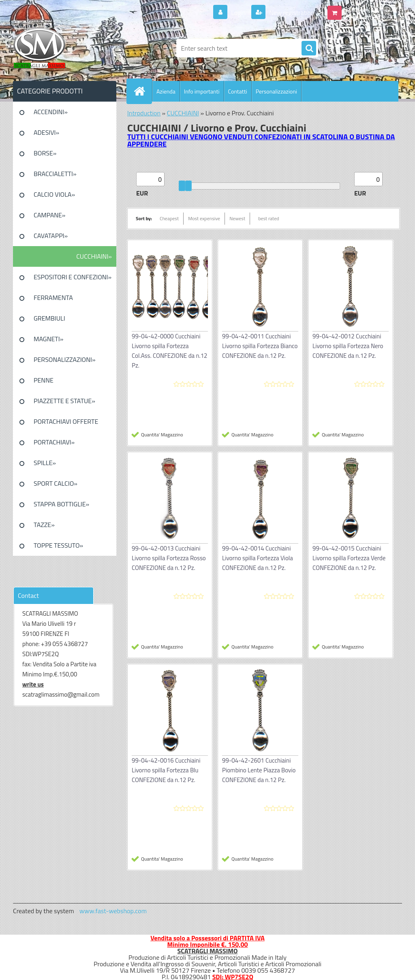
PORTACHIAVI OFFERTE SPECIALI (66, 424)
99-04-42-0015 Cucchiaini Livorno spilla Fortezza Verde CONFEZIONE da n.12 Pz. (349, 558)
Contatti (238, 91)
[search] (309, 49)
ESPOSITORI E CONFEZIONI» (73, 277)
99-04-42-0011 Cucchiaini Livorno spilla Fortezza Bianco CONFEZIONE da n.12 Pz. (260, 346)
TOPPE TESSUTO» (58, 545)
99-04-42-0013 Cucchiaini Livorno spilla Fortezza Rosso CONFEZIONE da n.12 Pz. (169, 558)
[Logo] (69, 48)
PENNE (44, 380)
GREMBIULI (49, 318)
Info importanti (202, 91)
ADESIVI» (46, 132)
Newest (237, 218)
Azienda (166, 91)
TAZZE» (44, 525)
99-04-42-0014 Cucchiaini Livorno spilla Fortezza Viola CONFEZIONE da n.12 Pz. (258, 558)
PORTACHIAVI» (54, 442)
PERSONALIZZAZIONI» (65, 359)
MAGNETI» (48, 339)
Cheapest (169, 218)
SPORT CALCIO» (56, 483)
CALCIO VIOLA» (54, 194)
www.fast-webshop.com (113, 911)
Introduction (144, 113)
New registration (291, 13)
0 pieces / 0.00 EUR (371, 9)
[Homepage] (143, 91)
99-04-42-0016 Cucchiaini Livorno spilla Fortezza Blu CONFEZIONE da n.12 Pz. (166, 770)
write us (33, 684)
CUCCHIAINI (183, 113)
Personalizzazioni (276, 91)
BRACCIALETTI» (55, 174)
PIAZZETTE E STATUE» (64, 401)
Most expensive (204, 218)
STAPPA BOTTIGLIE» (61, 504)
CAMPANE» (50, 215)
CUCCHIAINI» (94, 256)
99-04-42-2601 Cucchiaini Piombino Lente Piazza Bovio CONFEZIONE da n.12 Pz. (259, 770)
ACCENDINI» (51, 112)
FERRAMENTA (53, 298)
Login (239, 13)
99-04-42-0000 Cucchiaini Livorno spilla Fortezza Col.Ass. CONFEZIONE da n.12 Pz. (170, 351)
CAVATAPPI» (51, 236)
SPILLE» (45, 463)
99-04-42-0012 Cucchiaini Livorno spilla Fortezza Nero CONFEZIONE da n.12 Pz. (348, 346)
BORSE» (45, 153)
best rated (269, 218)
